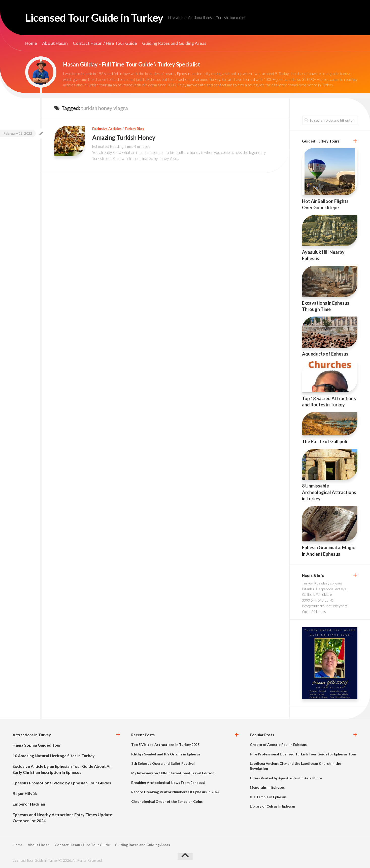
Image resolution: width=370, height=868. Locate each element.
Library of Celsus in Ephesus (273, 806)
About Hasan (55, 43)
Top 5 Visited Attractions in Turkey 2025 (165, 744)
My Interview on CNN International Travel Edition (173, 773)
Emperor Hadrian (29, 804)
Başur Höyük (25, 793)
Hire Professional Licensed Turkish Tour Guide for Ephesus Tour (303, 754)
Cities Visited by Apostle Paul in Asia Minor (286, 778)
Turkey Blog (134, 129)
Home (31, 43)
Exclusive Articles (107, 129)
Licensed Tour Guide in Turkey (94, 18)
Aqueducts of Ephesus (325, 354)
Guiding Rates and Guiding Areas (174, 43)
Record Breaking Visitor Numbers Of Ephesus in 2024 (175, 792)
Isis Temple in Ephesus (268, 797)
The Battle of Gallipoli (325, 441)
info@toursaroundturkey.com (325, 606)
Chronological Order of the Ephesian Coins (167, 801)
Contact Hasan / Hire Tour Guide (105, 43)
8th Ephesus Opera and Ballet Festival (163, 763)
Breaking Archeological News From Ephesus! (168, 783)
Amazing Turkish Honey (124, 137)
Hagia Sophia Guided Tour (37, 745)
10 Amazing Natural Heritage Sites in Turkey (54, 756)
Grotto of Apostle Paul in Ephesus (278, 744)
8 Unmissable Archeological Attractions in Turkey (329, 492)
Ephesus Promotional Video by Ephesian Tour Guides (62, 783)
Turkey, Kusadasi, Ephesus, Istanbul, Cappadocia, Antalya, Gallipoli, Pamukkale (325, 589)
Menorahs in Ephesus (267, 787)
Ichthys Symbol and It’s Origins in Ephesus (166, 754)
